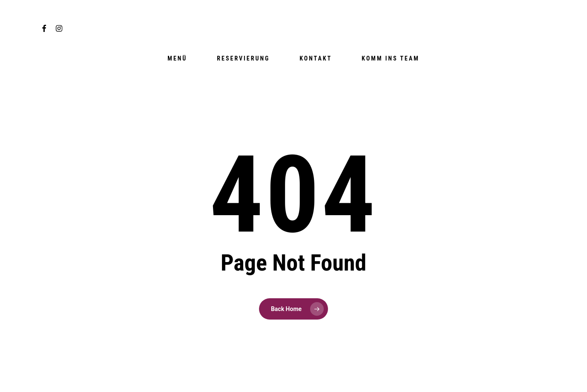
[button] (571, 4)
